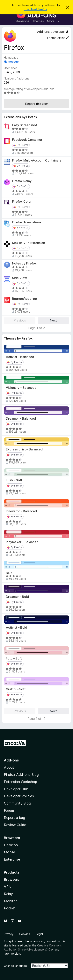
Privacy (9, 934)
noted (40, 941)
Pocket (10, 908)
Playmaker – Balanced (22, 542)
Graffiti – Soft (16, 689)
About (9, 767)
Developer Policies (19, 796)
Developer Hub (16, 789)
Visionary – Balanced (21, 388)
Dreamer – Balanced (21, 419)
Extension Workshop (20, 782)
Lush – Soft (14, 480)
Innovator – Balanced (21, 511)
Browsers (11, 879)
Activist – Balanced (20, 357)
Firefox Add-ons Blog (21, 775)
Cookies (25, 934)
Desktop (11, 845)
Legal (39, 934)
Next (53, 320)
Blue (9, 573)
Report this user (36, 104)
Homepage (11, 62)
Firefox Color (22, 202)
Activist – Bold (16, 628)
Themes (38, 21)
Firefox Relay (22, 181)
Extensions (21, 21)
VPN (8, 887)
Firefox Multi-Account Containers (37, 160)
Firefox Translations (27, 222)
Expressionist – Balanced (24, 449)
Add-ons (11, 760)
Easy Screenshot (25, 125)
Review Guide (15, 825)
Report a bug (15, 818)
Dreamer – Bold (17, 597)
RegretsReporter (25, 299)
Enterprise (12, 859)
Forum (9, 810)
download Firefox (35, 9)
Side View (19, 278)
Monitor (10, 901)
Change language (15, 966)
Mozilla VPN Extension (29, 243)
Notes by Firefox (24, 263)
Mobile (9, 852)
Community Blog (17, 803)
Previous (20, 320)
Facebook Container (27, 140)
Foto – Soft (14, 658)
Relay (8, 894)
